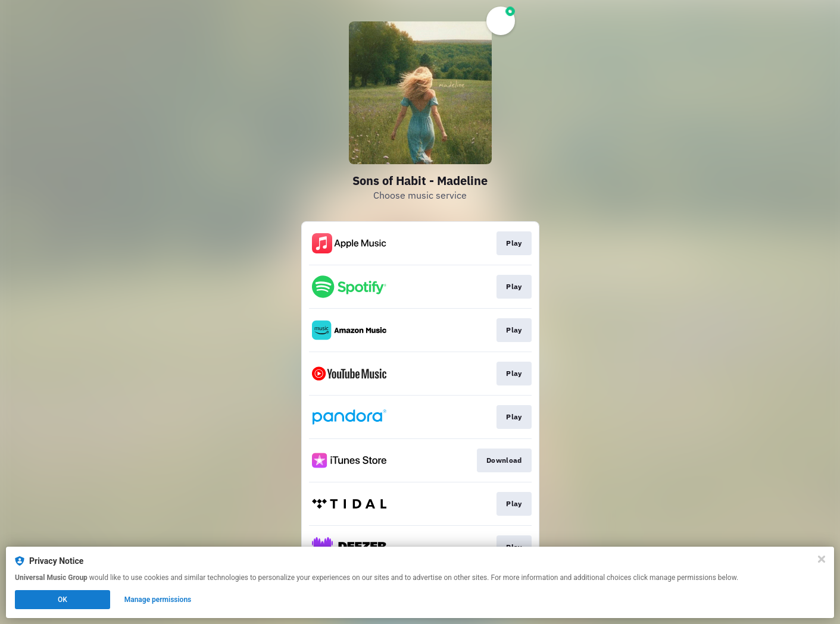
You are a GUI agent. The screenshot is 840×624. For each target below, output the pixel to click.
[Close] (822, 559)
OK (63, 600)
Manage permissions (158, 600)
